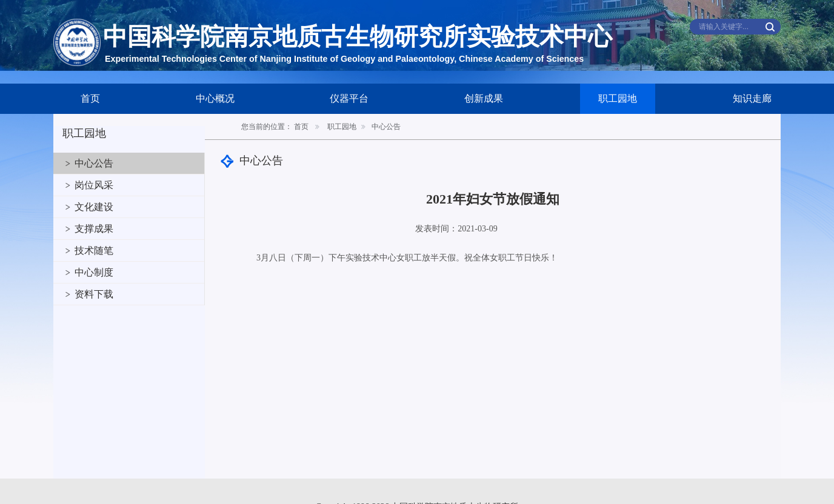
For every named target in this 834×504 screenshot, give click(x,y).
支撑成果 (94, 229)
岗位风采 (94, 185)
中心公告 (94, 163)
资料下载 (94, 294)
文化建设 (94, 207)
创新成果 (484, 98)
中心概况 (215, 98)
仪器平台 (349, 98)
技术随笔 (94, 250)
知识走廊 (752, 98)
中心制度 (94, 272)
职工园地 (618, 98)
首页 (90, 98)
